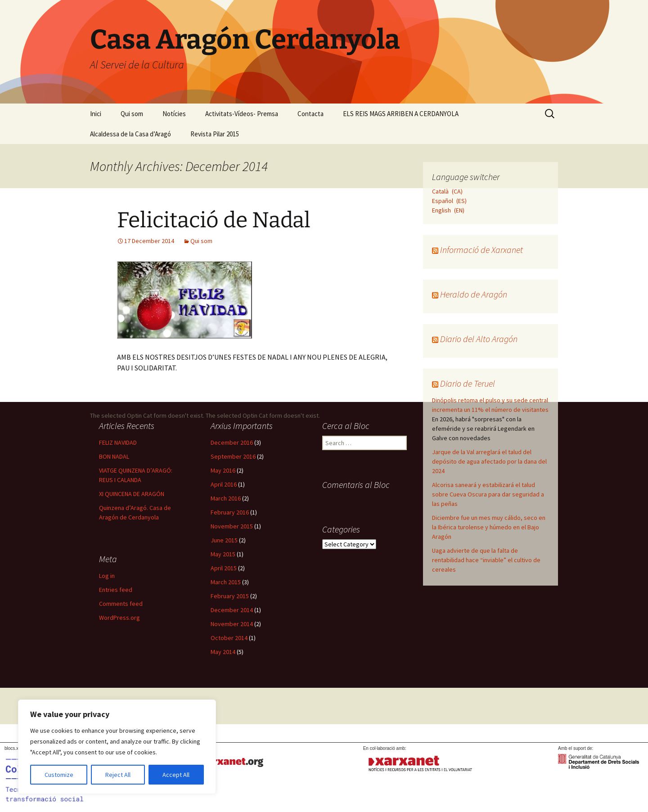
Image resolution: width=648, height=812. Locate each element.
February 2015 (230, 596)
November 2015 (232, 526)
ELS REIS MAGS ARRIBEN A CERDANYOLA (401, 114)
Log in (107, 576)
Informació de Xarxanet (481, 250)
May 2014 (223, 652)
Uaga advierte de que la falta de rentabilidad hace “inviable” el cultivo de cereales (486, 560)
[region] (117, 747)
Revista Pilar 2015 (215, 134)
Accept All (176, 775)
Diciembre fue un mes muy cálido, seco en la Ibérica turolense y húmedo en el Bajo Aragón (489, 527)
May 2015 (223, 554)
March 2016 (226, 498)
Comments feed (121, 604)
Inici (96, 114)
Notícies (174, 114)
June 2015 (224, 540)
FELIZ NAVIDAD (118, 442)
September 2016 (233, 456)
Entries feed (116, 590)
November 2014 (232, 624)
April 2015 (224, 568)
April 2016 (224, 484)
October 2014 (229, 638)
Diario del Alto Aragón (479, 339)
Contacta (310, 114)
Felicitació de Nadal (214, 220)
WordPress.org (119, 618)
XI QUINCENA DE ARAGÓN (132, 494)
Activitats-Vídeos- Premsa (242, 114)
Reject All (118, 775)
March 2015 (226, 582)
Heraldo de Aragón (474, 294)
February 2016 (230, 512)
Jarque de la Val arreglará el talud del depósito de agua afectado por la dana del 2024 (489, 461)
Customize (59, 775)
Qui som (132, 114)
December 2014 (232, 610)
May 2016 (223, 470)
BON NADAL (114, 456)
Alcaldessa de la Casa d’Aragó (130, 134)
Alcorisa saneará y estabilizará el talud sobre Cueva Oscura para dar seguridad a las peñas (488, 494)
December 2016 (232, 442)
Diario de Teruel (468, 383)
